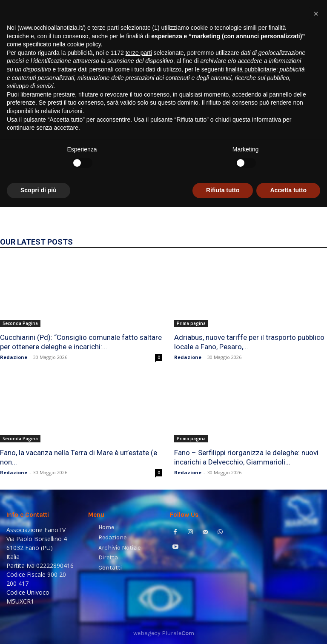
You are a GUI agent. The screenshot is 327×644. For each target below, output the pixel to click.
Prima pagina (191, 323)
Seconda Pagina (20, 323)
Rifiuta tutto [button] (223, 627)
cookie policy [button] (84, 482)
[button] (310, 109)
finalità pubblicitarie (251, 507)
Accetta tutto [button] (288, 627)
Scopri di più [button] (39, 627)
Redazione (14, 357)
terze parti (139, 490)
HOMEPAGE (284, 201)
